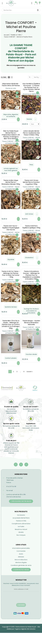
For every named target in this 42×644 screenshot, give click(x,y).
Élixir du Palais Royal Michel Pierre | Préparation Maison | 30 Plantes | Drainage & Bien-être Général (11, 135)
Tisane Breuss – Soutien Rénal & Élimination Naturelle (31, 323)
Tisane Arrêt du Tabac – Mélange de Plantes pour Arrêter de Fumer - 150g (11, 274)
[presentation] (18, 598)
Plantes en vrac (11, 88)
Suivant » (30, 372)
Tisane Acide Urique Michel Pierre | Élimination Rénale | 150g (11, 182)
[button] (21, 501)
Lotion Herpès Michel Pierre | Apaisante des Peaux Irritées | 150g (31, 133)
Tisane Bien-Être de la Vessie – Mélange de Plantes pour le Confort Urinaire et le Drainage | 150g (11, 324)
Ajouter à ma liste (17, 93)
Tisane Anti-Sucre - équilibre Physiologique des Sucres (11, 228)
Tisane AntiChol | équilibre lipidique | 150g (31, 227)
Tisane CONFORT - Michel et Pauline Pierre (11, 142)
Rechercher (38, 10)
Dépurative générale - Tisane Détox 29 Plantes (11, 85)
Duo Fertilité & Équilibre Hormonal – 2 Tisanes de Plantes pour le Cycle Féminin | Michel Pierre (31, 87)
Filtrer (4, 77)
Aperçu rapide (17, 97)
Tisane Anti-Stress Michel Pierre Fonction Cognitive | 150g (31, 182)
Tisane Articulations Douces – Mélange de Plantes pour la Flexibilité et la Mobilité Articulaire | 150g (31, 275)
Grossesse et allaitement (31, 94)
